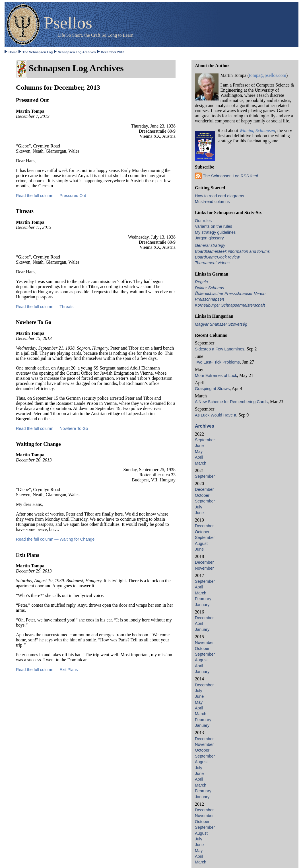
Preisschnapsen (209, 299)
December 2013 (113, 52)
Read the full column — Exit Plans (47, 670)
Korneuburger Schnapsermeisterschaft (230, 305)
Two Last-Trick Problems (217, 362)
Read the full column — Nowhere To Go (52, 428)
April (199, 457)
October (202, 495)
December (204, 489)
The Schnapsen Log (38, 52)
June (199, 446)
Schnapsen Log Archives (77, 52)
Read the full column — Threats (45, 307)
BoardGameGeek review (217, 257)
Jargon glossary (209, 238)
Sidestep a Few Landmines (220, 349)
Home (13, 52)
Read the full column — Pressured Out (51, 196)
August (201, 543)
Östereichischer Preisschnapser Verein (230, 294)
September (205, 440)
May (199, 452)
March (201, 463)
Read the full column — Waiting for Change (55, 539)
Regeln (201, 282)
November (204, 568)
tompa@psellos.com (268, 75)
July (199, 507)
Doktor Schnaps (209, 288)
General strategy (210, 245)
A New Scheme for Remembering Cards (231, 402)
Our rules (203, 221)
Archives (205, 426)
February (203, 599)
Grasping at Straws (212, 389)
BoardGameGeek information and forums (232, 251)
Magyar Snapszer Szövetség (221, 324)
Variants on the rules (214, 226)
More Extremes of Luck (216, 375)
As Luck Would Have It (216, 415)
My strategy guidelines (215, 232)
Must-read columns (212, 202)
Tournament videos (212, 263)
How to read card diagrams (219, 196)
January (202, 605)
